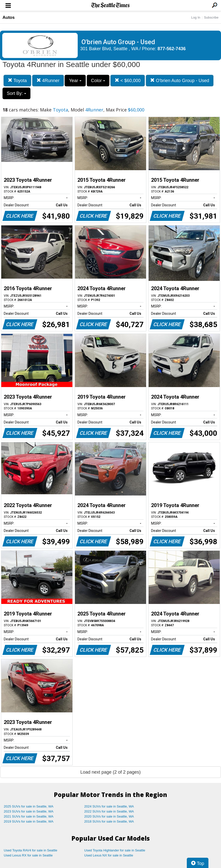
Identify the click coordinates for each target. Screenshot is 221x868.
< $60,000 (128, 80)
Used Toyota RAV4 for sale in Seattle (31, 850)
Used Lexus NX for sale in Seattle (109, 855)
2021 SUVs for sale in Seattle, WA (29, 816)
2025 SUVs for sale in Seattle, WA (29, 806)
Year (75, 81)
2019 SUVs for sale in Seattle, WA (29, 821)
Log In (196, 17)
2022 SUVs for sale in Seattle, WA (109, 811)
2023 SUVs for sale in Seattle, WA (29, 811)
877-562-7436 (172, 49)
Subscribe (211, 17)
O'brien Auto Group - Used (180, 80)
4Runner (48, 80)
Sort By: (16, 93)
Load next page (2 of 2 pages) (110, 772)
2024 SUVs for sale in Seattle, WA (109, 806)
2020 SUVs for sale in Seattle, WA (109, 816)
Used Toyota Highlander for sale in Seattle (115, 850)
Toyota (17, 80)
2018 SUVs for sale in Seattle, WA (109, 821)
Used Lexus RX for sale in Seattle (28, 855)
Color (98, 81)
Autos (9, 17)
